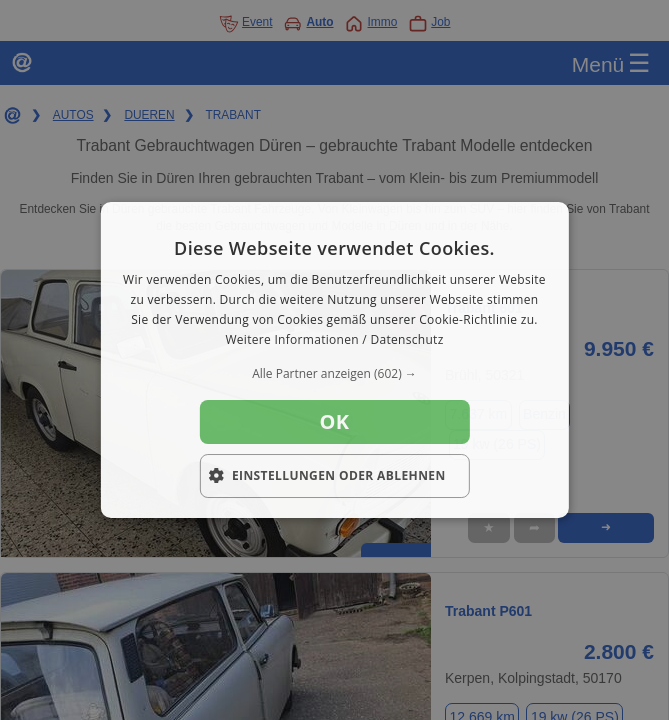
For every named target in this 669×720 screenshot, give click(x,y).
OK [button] (334, 421)
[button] (334, 374)
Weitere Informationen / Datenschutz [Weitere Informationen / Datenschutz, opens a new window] (334, 339)
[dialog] (334, 360)
